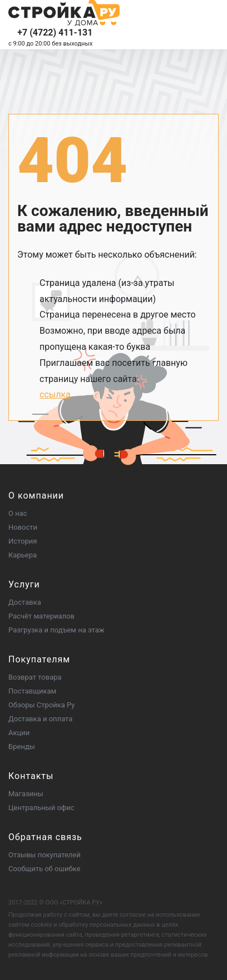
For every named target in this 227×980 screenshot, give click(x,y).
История (23, 541)
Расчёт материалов (41, 616)
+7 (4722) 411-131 (55, 32)
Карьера (23, 555)
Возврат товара (35, 677)
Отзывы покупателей (45, 855)
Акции (19, 733)
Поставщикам (32, 691)
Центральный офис (41, 808)
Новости (23, 527)
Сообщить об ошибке (44, 869)
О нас (18, 513)
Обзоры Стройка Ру (41, 705)
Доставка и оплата (40, 719)
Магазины (26, 794)
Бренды (22, 747)
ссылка (55, 394)
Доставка (25, 602)
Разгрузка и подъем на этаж (56, 630)
